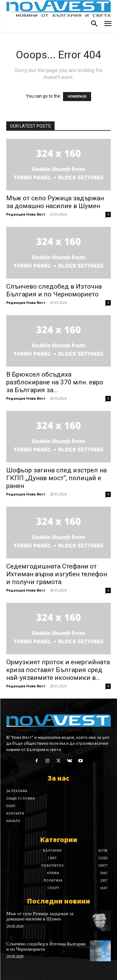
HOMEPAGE (77, 97)
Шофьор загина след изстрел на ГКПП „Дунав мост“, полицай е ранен (56, 478)
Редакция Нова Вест (26, 214)
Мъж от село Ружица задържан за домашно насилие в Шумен (55, 202)
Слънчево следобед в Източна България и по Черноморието (54, 290)
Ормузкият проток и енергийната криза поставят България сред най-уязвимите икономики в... (58, 670)
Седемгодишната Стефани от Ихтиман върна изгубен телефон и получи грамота (57, 574)
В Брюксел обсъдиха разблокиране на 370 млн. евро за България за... (55, 382)
